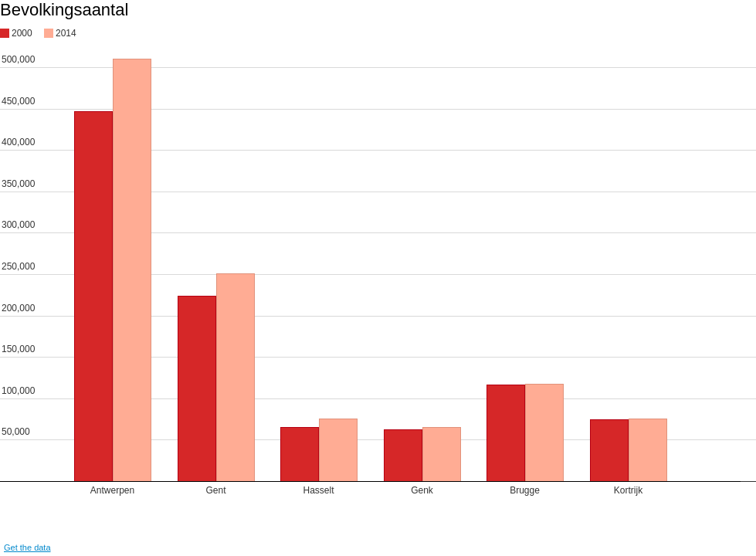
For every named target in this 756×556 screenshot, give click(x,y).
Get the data (27, 548)
